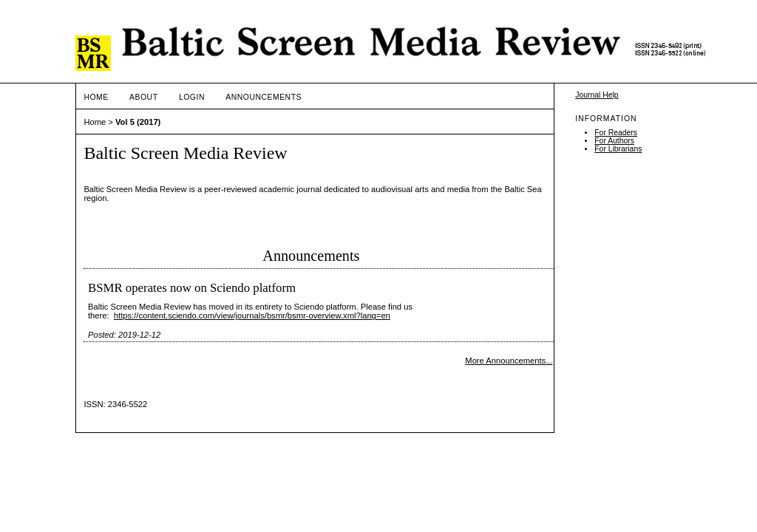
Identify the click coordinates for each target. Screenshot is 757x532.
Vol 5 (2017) (138, 122)
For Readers (616, 133)
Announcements (264, 97)
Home (96, 97)
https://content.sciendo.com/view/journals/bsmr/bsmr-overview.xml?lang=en (252, 316)
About (143, 97)
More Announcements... (509, 361)
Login (192, 97)
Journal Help (597, 95)
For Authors (614, 141)
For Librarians (618, 149)
